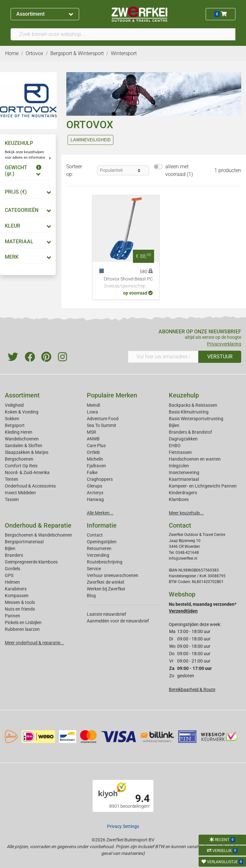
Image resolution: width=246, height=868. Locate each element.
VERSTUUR (220, 357)
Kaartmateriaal (184, 479)
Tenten (12, 479)
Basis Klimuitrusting (189, 412)
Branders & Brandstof (190, 432)
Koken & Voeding (22, 412)
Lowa (92, 412)
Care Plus (96, 446)
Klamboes (179, 499)
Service (94, 569)
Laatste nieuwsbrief (107, 614)
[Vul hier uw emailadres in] (163, 357)
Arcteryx (95, 493)
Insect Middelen (20, 493)
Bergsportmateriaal (24, 542)
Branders (14, 555)
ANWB (93, 439)
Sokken (12, 419)
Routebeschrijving (105, 562)
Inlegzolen (179, 466)
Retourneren (99, 548)
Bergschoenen (19, 459)
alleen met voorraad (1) (179, 170)
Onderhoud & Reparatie (38, 525)
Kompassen (17, 596)
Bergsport (15, 425)
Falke (92, 472)
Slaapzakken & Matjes (27, 452)
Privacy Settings (123, 826)
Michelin (95, 459)
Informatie (102, 525)
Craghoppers (100, 479)
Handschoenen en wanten (195, 459)
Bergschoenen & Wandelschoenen (38, 535)
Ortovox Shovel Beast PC (128, 283)
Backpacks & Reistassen (193, 405)
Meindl (93, 405)
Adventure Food (103, 419)
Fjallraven (96, 466)
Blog (91, 596)
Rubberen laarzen (22, 629)
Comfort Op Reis (21, 466)
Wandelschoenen (22, 439)
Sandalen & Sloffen (24, 446)
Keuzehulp (184, 395)
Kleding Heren (19, 432)
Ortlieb (93, 452)
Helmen (12, 582)
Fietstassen (180, 452)
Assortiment (45, 14)
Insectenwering (184, 472)
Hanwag (95, 499)
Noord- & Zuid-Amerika (27, 472)
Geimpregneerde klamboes (31, 562)
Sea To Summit (102, 425)
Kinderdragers (183, 493)
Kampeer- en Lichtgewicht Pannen (203, 486)
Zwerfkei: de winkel (105, 582)
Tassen (12, 499)
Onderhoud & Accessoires (30, 486)
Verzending (98, 555)
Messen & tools (20, 602)
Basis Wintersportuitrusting (196, 419)
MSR (91, 432)
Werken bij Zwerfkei (106, 589)
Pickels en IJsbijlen (23, 622)
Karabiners (16, 589)
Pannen (12, 616)
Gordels (12, 569)
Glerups (94, 486)
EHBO (175, 446)
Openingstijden (102, 542)
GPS (9, 575)
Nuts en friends (20, 609)
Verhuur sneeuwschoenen (113, 575)
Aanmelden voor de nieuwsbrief (118, 621)
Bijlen (174, 425)
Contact (95, 535)
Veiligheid (14, 405)
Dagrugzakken (183, 439)
